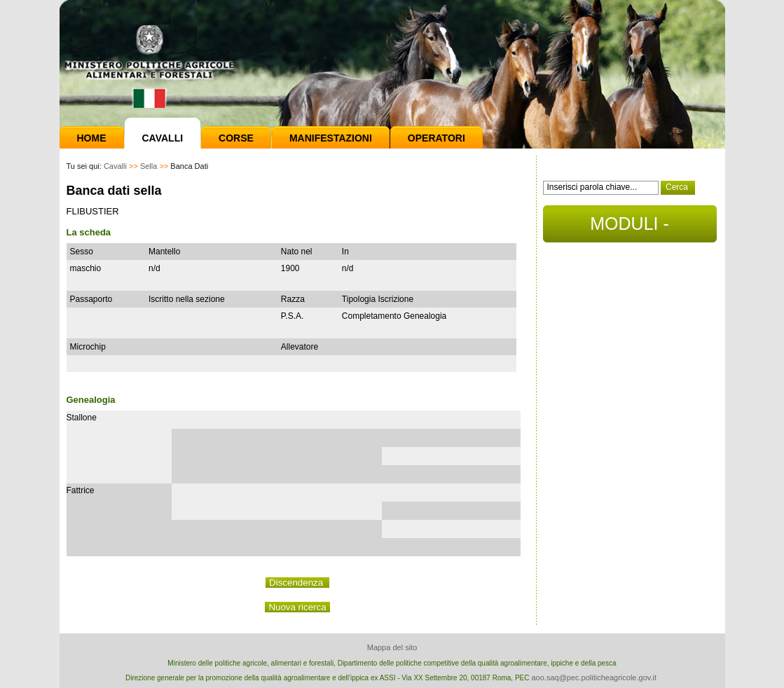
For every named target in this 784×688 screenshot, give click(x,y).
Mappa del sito (392, 647)
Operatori (436, 138)
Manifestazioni (331, 138)
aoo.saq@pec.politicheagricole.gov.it (594, 677)
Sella (149, 166)
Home (92, 138)
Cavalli (163, 138)
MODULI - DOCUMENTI (630, 228)
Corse (236, 138)
